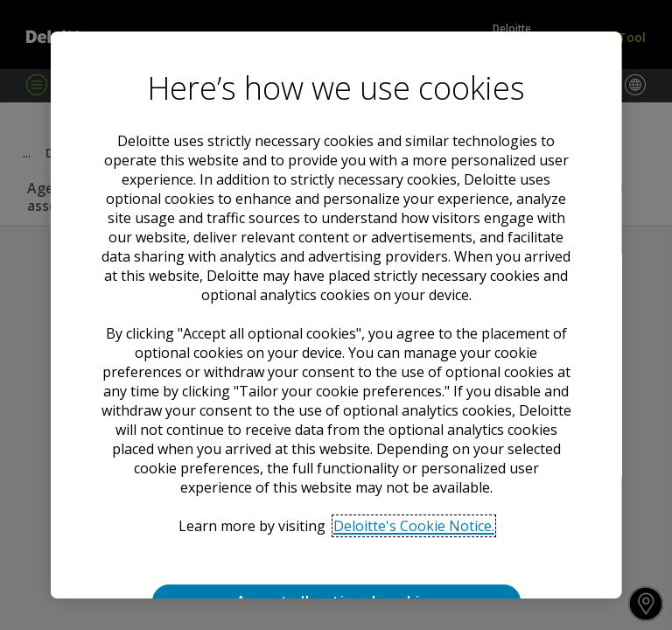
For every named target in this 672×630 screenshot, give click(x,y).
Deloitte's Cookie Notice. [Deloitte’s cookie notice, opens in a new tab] (413, 526)
